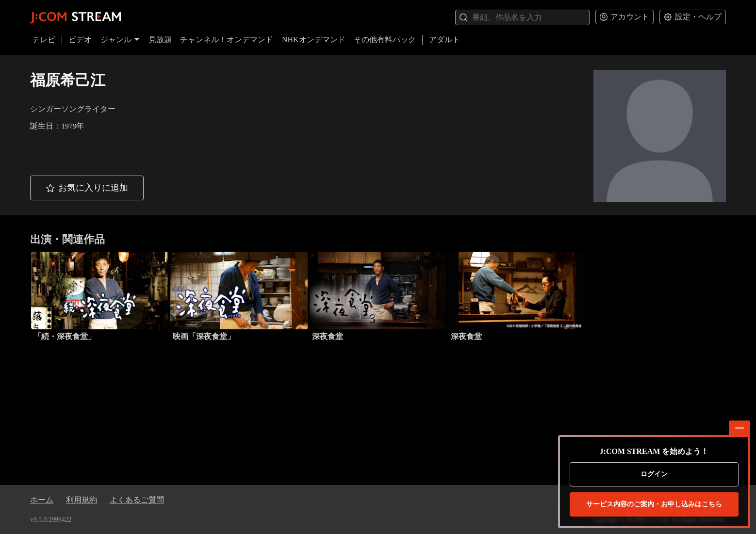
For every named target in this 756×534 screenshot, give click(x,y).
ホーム (42, 500)
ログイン (654, 474)
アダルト (444, 40)
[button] (87, 188)
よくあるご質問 (137, 500)
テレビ (44, 40)
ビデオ (80, 40)
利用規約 (82, 500)
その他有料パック (385, 40)
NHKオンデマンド (314, 40)
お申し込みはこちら (654, 504)
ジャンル (120, 40)
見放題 (160, 40)
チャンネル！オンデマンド (227, 40)
